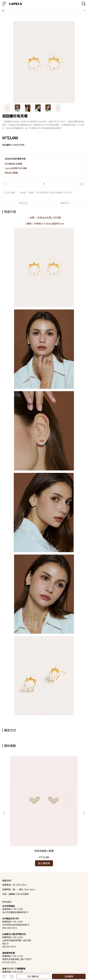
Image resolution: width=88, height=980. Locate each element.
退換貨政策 (17, 948)
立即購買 (69, 976)
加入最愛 (10, 193)
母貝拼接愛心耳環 (25, 801)
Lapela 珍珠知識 (58, 948)
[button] (84, 788)
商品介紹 (23, 203)
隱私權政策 (43, 948)
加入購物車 (33, 976)
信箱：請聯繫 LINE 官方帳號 (15, 845)
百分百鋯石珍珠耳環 (63, 801)
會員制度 (6, 948)
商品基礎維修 (30, 948)
